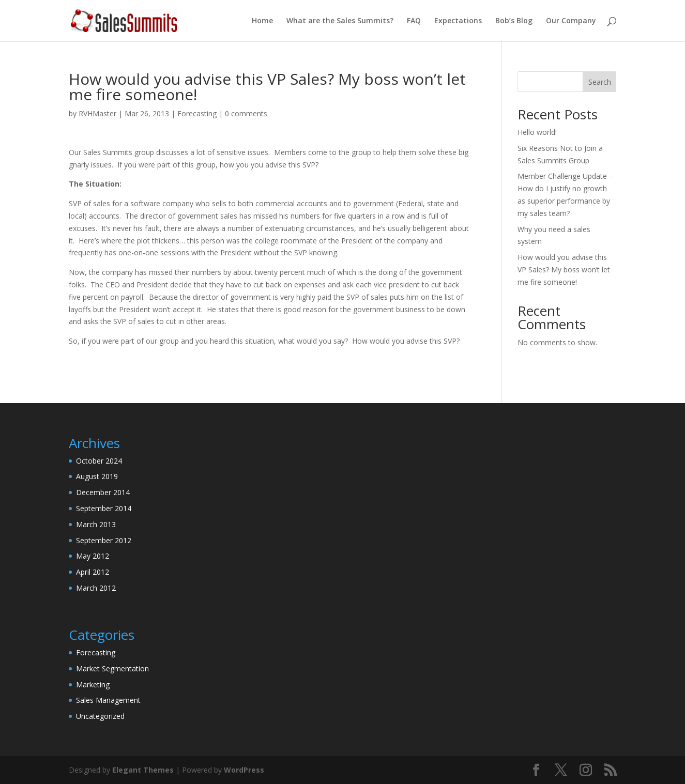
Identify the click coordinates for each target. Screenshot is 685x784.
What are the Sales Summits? (340, 21)
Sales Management (108, 700)
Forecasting (197, 113)
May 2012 (93, 556)
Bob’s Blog (514, 21)
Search (600, 82)
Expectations (458, 21)
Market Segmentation (112, 668)
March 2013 (96, 524)
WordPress (244, 770)
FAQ (414, 21)
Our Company (571, 21)
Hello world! (537, 132)
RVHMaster (97, 113)
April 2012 (93, 572)
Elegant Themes (143, 770)
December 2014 (103, 492)
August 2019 (97, 476)
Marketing (93, 685)
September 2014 (104, 508)
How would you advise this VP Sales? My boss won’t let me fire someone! (564, 270)
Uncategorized (100, 716)
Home (262, 21)
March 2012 (96, 588)
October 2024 (99, 461)
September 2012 (104, 540)
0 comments (246, 113)
